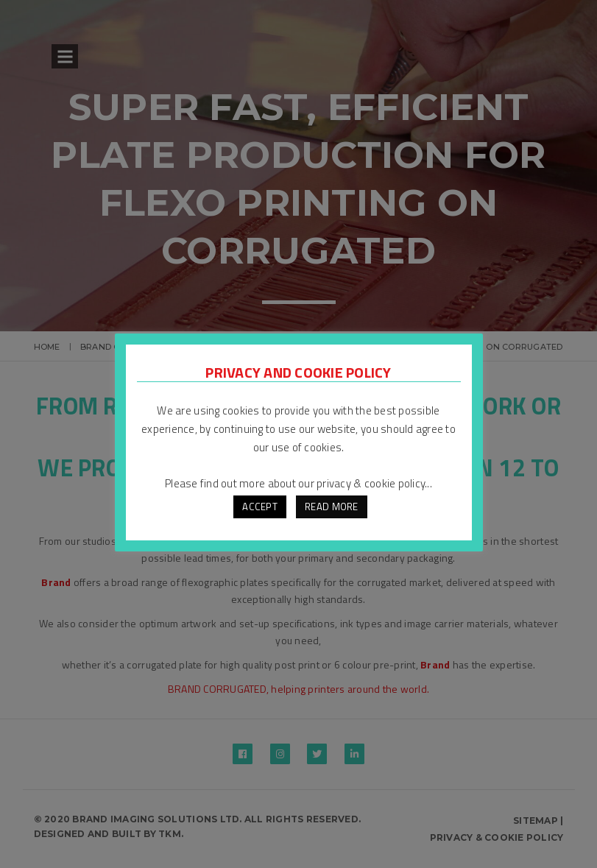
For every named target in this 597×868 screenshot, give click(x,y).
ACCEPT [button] (260, 507)
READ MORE (331, 507)
